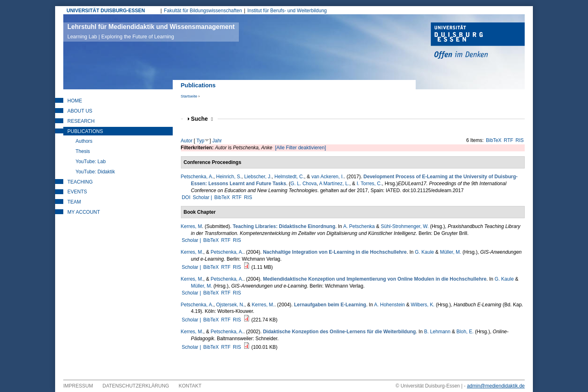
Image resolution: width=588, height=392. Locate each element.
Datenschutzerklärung (136, 386)
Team (74, 202)
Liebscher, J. (258, 177)
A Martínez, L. (334, 184)
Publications (85, 131)
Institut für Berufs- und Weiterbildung (287, 11)
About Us (80, 111)
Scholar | (203, 197)
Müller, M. (450, 252)
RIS (520, 140)
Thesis (83, 151)
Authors (84, 141)
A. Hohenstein (389, 305)
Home (75, 101)
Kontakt (190, 386)
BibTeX (494, 140)
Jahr (217, 141)
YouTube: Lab (91, 162)
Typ (200, 141)
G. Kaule (424, 252)
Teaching (80, 182)
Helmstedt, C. (289, 177)
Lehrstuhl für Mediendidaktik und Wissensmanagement (151, 31)
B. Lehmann (437, 332)
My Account (84, 212)
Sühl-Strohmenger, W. (404, 226)
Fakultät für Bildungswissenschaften (203, 11)
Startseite (189, 96)
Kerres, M (192, 226)
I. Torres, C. (369, 184)
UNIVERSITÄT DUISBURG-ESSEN (106, 11)
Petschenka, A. (197, 177)
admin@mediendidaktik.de (496, 386)
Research (81, 121)
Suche (202, 119)
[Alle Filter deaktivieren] (301, 148)
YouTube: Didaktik (95, 172)
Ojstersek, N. (230, 305)
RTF (509, 140)
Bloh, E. (465, 332)
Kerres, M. (192, 252)
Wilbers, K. (423, 305)
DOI (186, 197)
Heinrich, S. (229, 177)
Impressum (78, 386)
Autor (187, 141)
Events (77, 192)
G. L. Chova (303, 184)
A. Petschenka (359, 226)
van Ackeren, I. (328, 177)
